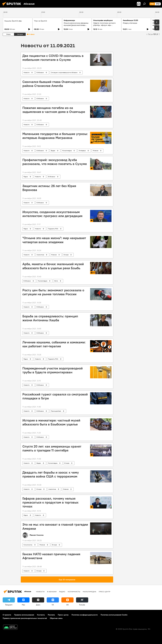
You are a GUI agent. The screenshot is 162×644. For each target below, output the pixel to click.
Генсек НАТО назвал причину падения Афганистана (51, 556)
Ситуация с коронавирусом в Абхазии (64, 72)
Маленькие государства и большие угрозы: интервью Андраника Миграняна (55, 136)
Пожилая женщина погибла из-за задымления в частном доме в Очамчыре (54, 110)
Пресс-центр (104, 592)
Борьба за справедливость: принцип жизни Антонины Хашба (50, 318)
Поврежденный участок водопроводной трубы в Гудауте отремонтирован (53, 370)
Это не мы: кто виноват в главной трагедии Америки (55, 526)
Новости (27, 72)
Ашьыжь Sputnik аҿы (13, 21)
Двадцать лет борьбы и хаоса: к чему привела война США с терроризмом (51, 474)
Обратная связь (56, 618)
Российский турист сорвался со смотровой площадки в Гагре (55, 396)
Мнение (95, 151)
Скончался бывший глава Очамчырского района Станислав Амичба (53, 84)
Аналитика (40, 255)
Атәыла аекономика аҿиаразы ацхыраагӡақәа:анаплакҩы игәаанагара (76, 25)
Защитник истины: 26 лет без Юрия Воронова (49, 188)
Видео (53, 151)
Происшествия (56, 411)
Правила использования (24, 615)
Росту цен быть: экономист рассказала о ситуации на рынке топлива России (53, 292)
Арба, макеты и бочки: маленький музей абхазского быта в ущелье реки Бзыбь (53, 266)
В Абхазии (40, 72)
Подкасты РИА (53, 229)
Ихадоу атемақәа (130, 23)
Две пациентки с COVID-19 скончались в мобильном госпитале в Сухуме (53, 58)
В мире (66, 255)
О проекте (7, 615)
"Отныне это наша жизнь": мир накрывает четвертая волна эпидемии (54, 240)
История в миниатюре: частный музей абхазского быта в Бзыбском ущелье (51, 422)
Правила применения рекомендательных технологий (25, 618)
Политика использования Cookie (114, 615)
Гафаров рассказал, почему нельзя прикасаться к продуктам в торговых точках (50, 502)
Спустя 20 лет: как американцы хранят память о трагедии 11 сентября (52, 448)
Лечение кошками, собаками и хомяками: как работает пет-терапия (54, 344)
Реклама (51, 615)
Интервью (82, 151)
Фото (56, 281)
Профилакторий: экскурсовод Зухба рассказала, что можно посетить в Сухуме (55, 162)
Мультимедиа (67, 151)
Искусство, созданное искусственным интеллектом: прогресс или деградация (52, 214)
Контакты (41, 615)
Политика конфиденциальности (85, 615)
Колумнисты (28, 545)
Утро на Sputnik (40, 21)
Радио (26, 177)
